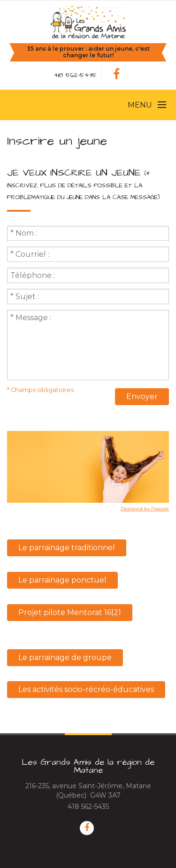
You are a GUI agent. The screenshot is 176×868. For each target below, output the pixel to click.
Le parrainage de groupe (65, 657)
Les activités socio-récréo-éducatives (86, 689)
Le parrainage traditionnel (67, 548)
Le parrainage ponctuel (62, 580)
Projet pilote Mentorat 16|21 (70, 612)
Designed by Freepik (145, 509)
